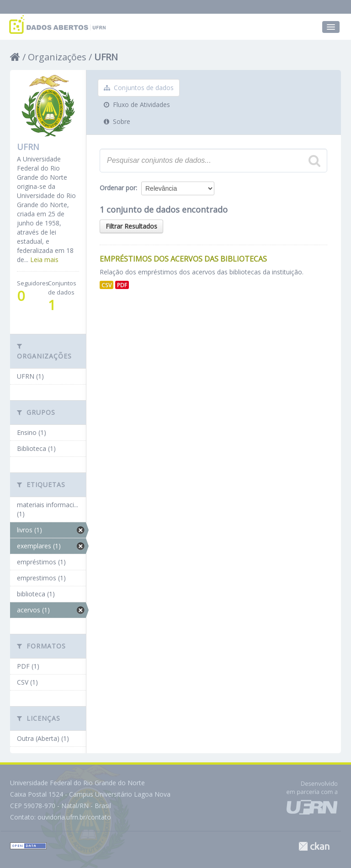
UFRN (106, 57)
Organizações (57, 57)
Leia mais (44, 260)
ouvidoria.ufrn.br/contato (74, 817)
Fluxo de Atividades (137, 104)
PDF (122, 285)
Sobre (117, 121)
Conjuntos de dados (139, 88)
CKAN (314, 846)
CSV (106, 285)
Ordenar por (118, 188)
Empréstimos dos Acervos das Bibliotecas (183, 259)
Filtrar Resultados (131, 226)
